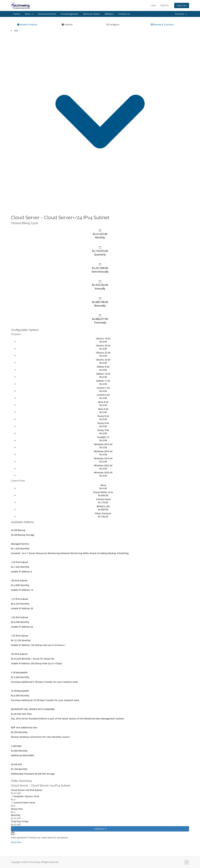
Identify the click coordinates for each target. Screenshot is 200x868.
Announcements (47, 14)
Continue (100, 829)
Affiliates (109, 14)
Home (17, 14)
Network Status (91, 14)
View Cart (182, 5)
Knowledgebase (70, 14)
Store (29, 14)
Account (181, 14)
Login (154, 5)
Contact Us (124, 14)
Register (164, 5)
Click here (16, 842)
